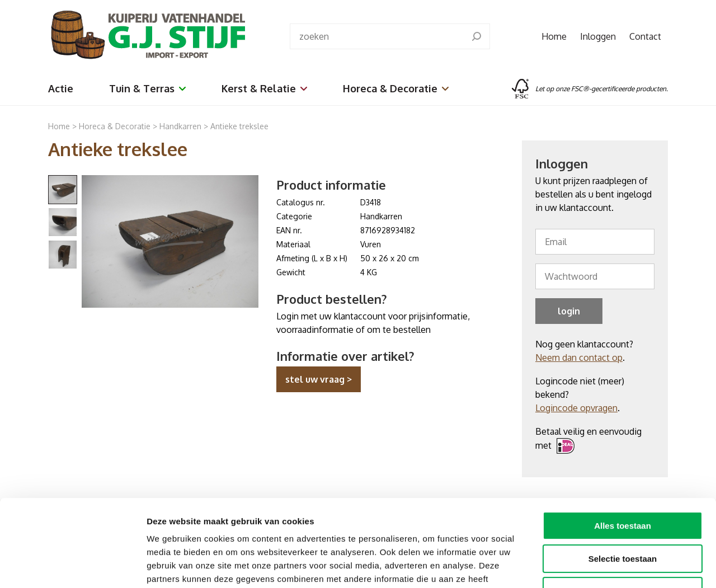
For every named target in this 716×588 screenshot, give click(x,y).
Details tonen (604, 566)
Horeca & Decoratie (396, 88)
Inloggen (598, 36)
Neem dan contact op (579, 357)
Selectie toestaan (623, 484)
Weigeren (622, 517)
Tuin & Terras (147, 88)
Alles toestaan (623, 451)
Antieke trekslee (239, 126)
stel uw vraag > (319, 379)
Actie (61, 88)
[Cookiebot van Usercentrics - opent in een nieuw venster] (72, 566)
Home (554, 36)
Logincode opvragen (576, 408)
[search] (477, 36)
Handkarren (182, 126)
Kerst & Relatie (264, 88)
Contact (645, 36)
